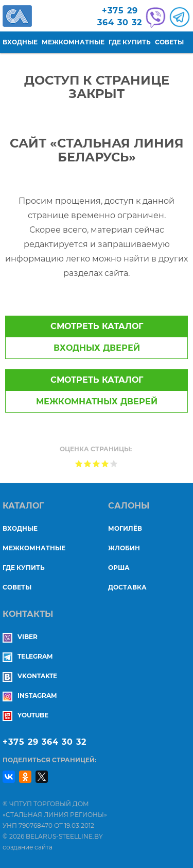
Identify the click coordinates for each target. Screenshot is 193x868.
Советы (169, 42)
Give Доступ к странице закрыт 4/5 (105, 463)
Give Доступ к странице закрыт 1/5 (79, 463)
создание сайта (28, 847)
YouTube (25, 715)
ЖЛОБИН (124, 548)
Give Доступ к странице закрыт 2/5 (88, 463)
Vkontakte (30, 676)
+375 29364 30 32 (120, 17)
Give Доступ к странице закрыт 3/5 (97, 463)
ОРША (119, 568)
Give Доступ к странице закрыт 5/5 (114, 463)
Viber (20, 637)
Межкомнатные (73, 42)
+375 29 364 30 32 (45, 742)
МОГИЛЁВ (125, 528)
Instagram (30, 695)
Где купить (130, 42)
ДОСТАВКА (127, 587)
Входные (20, 42)
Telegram (28, 656)
